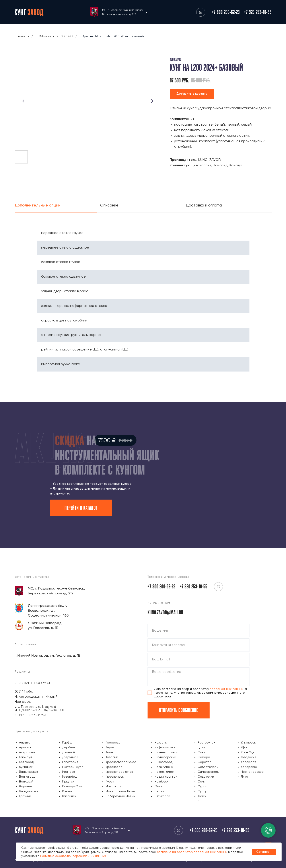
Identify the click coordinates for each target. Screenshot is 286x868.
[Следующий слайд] (152, 101)
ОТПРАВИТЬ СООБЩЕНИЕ (178, 710)
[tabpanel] (143, 294)
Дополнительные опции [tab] (38, 205)
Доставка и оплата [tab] (204, 205)
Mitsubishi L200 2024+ (56, 36)
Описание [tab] (109, 205)
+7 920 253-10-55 (258, 12)
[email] (198, 660)
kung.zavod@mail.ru (165, 612)
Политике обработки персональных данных (73, 856)
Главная (23, 36)
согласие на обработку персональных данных (192, 852)
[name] (198, 631)
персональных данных (227, 689)
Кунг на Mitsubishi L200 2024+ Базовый (113, 36)
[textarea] (198, 677)
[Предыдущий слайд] (23, 101)
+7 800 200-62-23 (226, 12)
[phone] (198, 645)
